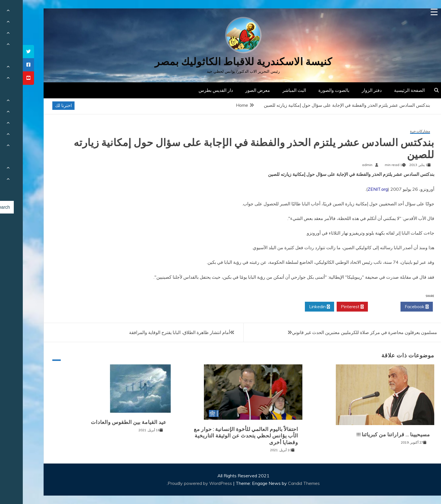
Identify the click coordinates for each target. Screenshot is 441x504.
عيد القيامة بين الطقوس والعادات (106, 422)
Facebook (394, 307)
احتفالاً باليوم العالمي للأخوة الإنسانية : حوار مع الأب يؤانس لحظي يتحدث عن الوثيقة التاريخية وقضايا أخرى (223, 436)
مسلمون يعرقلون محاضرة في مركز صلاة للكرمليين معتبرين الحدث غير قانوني (342, 332)
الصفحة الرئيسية (387, 90)
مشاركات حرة (397, 131)
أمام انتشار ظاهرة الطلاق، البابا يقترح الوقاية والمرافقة (157, 332)
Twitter (361, 307)
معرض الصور (235, 90)
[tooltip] (6, 52)
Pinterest (329, 307)
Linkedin (297, 307)
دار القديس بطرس (193, 90)
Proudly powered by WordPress (178, 483)
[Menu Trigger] (411, 12)
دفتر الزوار (349, 90)
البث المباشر (271, 90)
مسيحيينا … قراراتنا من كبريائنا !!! (370, 435)
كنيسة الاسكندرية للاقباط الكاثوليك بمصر (221, 62)
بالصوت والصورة (311, 90)
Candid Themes (281, 483)
